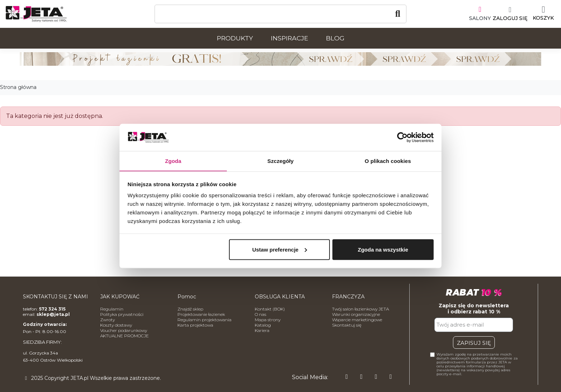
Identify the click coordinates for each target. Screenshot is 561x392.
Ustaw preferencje (280, 250)
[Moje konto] (510, 14)
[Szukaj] (280, 14)
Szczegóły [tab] (280, 161)
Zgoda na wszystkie (383, 250)
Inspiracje (289, 38)
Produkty (235, 38)
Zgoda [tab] (173, 161)
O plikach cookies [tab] (388, 161)
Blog (335, 38)
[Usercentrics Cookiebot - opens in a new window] (402, 137)
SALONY (480, 18)
